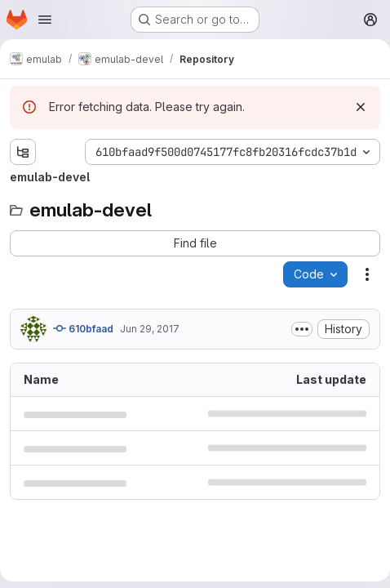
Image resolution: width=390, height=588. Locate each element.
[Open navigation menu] (45, 20)
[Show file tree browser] (23, 152)
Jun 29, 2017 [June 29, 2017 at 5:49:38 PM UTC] (150, 329)
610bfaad (83, 328)
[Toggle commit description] (302, 329)
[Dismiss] (361, 107)
